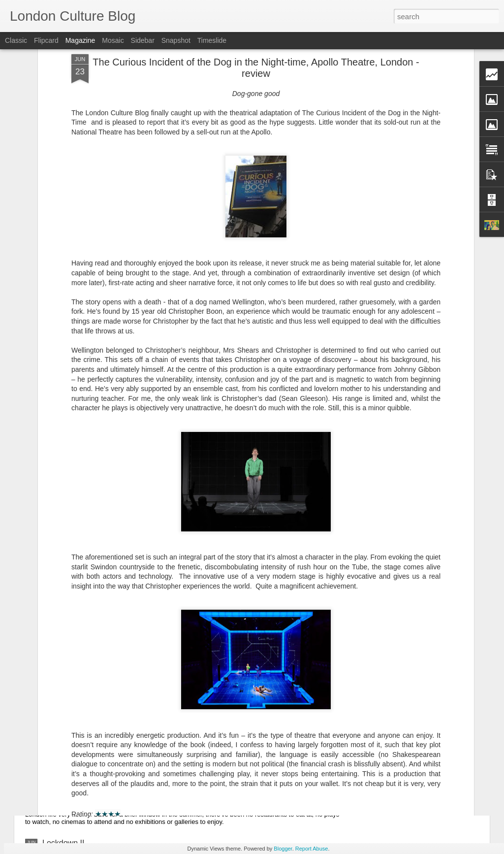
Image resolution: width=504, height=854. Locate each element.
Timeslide (212, 40)
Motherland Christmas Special (95, 774)
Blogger (283, 849)
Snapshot (176, 40)
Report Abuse (312, 849)
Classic (16, 40)
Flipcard (46, 40)
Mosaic (113, 40)
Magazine (80, 40)
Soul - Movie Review (78, 699)
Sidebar (143, 40)
